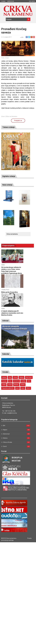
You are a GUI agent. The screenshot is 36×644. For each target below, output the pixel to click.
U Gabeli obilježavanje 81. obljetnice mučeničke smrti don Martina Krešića (12, 313)
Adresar (6, 321)
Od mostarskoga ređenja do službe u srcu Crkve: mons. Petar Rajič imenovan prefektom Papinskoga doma (12, 270)
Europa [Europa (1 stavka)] (4, 381)
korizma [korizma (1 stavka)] (16, 381)
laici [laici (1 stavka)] (29, 381)
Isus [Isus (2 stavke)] (10, 381)
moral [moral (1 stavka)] (10, 385)
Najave (5, 430)
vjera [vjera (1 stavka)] (23, 388)
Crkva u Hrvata (7, 442)
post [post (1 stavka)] (17, 388)
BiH (4, 426)
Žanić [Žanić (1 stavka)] (28, 388)
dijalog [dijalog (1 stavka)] (21, 377)
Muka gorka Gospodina (9, 292)
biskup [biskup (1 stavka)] (4, 377)
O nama (3, 1)
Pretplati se (18, 121)
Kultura (5, 438)
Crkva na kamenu (12, 234)
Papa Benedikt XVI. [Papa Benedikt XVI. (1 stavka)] (8, 388)
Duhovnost (6, 434)
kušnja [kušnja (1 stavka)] (23, 381)
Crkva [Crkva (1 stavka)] (15, 377)
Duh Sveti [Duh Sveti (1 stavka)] (29, 377)
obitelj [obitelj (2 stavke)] (23, 385)
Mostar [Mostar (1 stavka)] (16, 385)
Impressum (11, 1)
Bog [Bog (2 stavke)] (10, 377)
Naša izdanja (7, 185)
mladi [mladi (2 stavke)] (4, 385)
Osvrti (5, 446)
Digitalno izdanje (9, 176)
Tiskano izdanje (8, 127)
